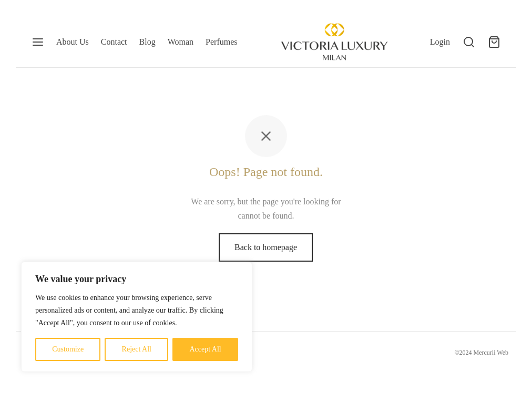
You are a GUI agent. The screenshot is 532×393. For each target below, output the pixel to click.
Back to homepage (266, 247)
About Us (73, 42)
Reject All (137, 349)
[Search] (469, 42)
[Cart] (494, 42)
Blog (147, 42)
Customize (68, 349)
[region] (137, 317)
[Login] (440, 42)
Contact (114, 42)
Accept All (205, 349)
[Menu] (38, 42)
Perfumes (221, 42)
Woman (181, 42)
